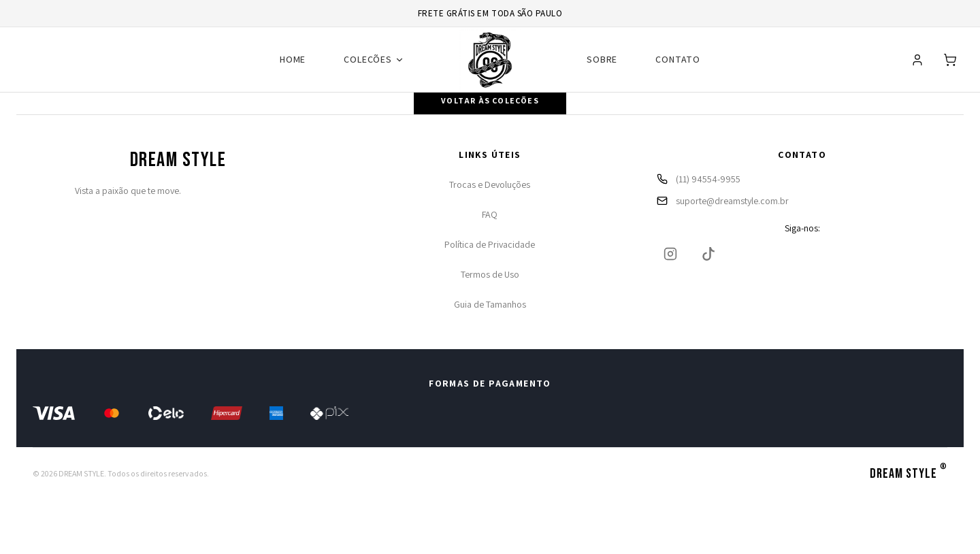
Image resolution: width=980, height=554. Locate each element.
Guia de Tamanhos (490, 304)
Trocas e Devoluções (490, 184)
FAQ (490, 214)
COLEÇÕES (374, 59)
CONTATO (678, 59)
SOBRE (602, 59)
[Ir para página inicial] (490, 60)
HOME (293, 59)
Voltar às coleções (490, 100)
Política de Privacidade (490, 244)
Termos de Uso (490, 274)
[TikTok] (708, 254)
